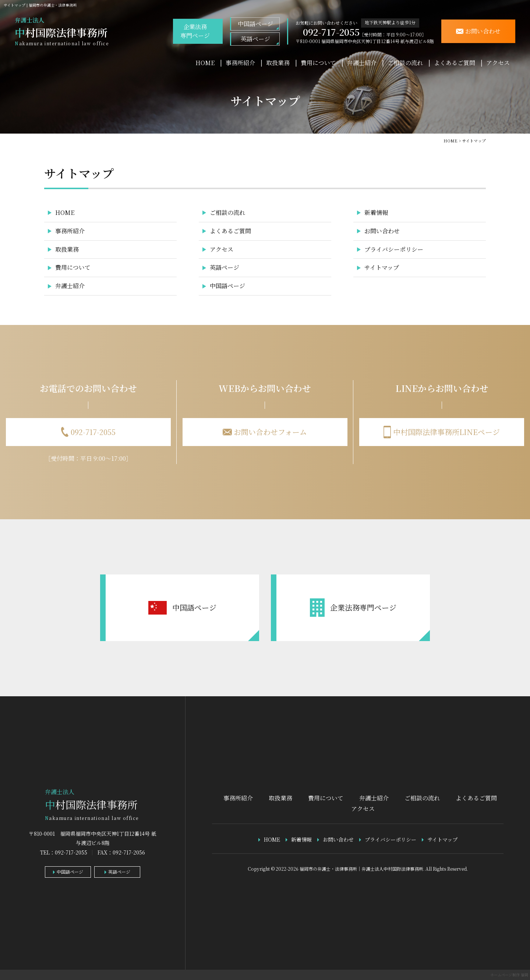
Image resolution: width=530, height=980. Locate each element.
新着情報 (376, 213)
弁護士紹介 (362, 63)
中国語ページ (255, 24)
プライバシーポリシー (394, 249)
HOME (205, 63)
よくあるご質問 (455, 63)
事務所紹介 (240, 63)
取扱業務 (278, 63)
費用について (318, 63)
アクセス (498, 63)
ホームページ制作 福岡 (509, 975)
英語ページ (255, 39)
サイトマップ (382, 267)
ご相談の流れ (405, 63)
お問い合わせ (382, 231)
